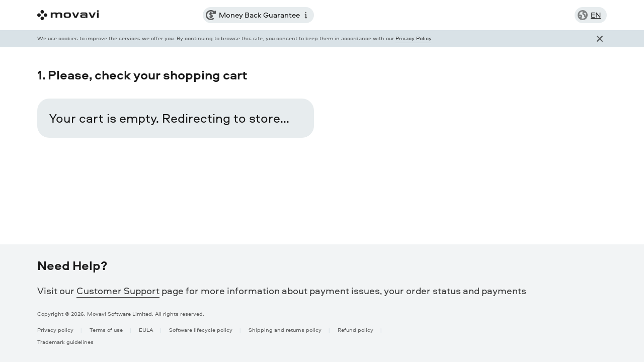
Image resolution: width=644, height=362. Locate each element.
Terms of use (106, 330)
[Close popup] (600, 39)
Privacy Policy (413, 38)
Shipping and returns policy (285, 330)
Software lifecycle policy (201, 330)
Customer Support (118, 291)
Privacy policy (55, 330)
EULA (146, 330)
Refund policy (355, 330)
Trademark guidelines (65, 342)
